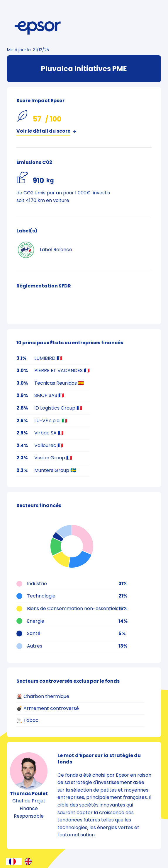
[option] (30, 862)
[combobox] (14, 862)
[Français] (14, 862)
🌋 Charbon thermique (43, 696)
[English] (30, 862)
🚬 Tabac (27, 720)
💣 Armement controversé (48, 708)
